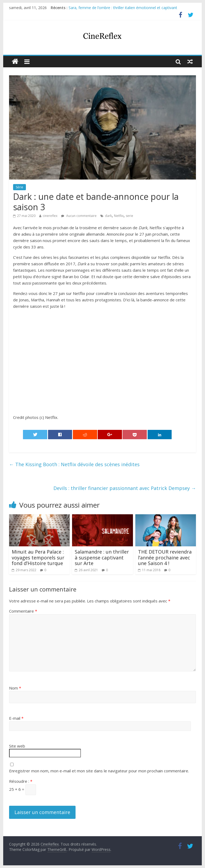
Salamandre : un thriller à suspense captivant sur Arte (102, 557)
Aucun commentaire (79, 216)
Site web (17, 746)
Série (19, 187)
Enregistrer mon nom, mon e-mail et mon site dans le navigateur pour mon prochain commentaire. (99, 771)
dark (108, 216)
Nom (15, 688)
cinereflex (50, 216)
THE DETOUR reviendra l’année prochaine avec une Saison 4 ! (165, 557)
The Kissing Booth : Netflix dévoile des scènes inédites (74, 464)
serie (129, 216)
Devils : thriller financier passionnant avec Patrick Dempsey (125, 488)
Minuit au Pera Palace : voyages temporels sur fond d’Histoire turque (38, 557)
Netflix (119, 216)
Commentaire (23, 611)
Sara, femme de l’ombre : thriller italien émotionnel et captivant (123, 8)
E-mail (16, 718)
